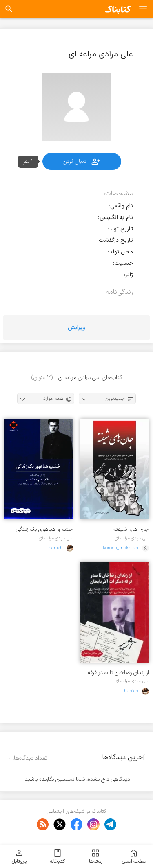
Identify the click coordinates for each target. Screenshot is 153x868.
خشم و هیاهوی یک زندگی (44, 529)
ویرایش (76, 328)
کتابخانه (57, 857)
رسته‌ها (96, 857)
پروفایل (19, 857)
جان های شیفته (131, 529)
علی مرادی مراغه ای (132, 538)
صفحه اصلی (134, 857)
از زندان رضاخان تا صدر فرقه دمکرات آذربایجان (118, 673)
